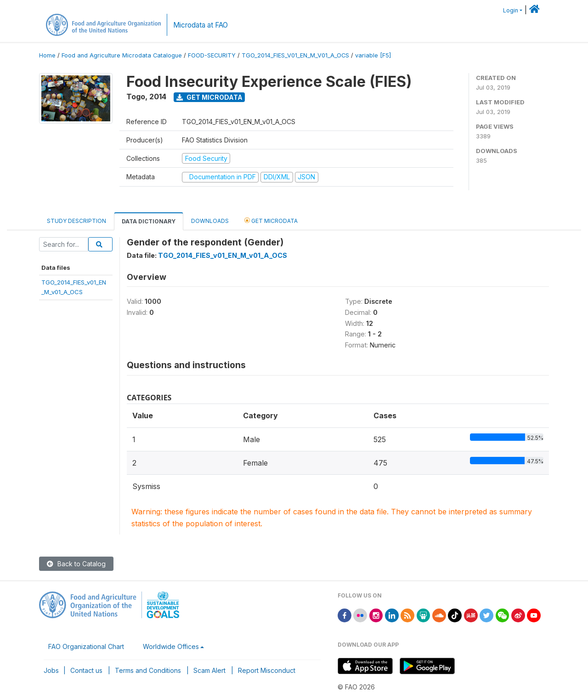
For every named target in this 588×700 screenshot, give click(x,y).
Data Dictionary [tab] (149, 221)
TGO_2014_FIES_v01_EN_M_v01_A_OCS (223, 255)
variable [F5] (373, 55)
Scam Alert (209, 670)
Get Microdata (209, 97)
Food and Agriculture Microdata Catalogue (122, 55)
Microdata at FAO (201, 25)
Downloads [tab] (210, 221)
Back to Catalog (76, 564)
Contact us (86, 670)
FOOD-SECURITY (212, 55)
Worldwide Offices (171, 646)
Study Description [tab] (76, 221)
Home (47, 55)
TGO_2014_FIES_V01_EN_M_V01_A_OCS (295, 55)
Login (511, 10)
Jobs (51, 670)
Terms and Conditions (148, 670)
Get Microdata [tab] (271, 220)
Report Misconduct (267, 670)
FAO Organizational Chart (86, 646)
